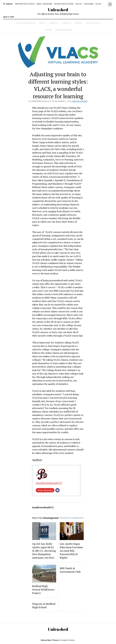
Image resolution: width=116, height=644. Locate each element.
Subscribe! (89, 4)
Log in (98, 4)
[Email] (57, 490)
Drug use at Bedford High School (44, 605)
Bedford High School (25, 4)
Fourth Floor (92, 23)
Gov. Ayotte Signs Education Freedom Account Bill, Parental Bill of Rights (71, 551)
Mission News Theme (49, 640)
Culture (65, 23)
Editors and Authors (64, 4)
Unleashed (58, 10)
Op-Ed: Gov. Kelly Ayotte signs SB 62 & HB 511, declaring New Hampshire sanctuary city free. (44, 551)
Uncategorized (80, 101)
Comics (49, 30)
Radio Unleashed (63, 30)
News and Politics (25, 23)
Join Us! (79, 4)
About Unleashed (44, 4)
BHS (41, 23)
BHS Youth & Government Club (70, 570)
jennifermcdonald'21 (49, 483)
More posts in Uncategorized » (72, 518)
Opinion (78, 23)
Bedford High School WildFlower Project (43, 589)
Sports (53, 23)
